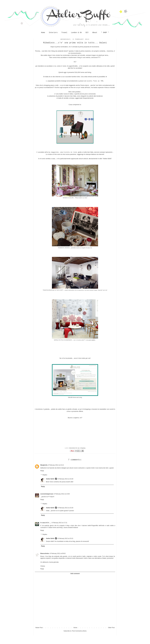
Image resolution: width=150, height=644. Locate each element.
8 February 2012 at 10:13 (56, 465)
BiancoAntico (45, 553)
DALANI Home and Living (75, 397)
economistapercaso (47, 494)
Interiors (53, 33)
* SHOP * (105, 33)
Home (43, 33)
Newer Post (39, 628)
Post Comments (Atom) (79, 631)
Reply (42, 471)
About (95, 33)
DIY (87, 33)
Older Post (111, 628)
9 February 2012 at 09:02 (58, 553)
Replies (45, 475)
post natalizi (92, 340)
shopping (83, 448)
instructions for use (74, 448)
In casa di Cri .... (46, 523)
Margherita (44, 465)
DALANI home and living (83, 72)
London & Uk (76, 33)
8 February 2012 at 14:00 (62, 494)
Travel (64, 33)
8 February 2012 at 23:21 (65, 538)
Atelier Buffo (50, 479)
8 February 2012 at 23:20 (65, 479)
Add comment (75, 574)
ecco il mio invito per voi (82, 358)
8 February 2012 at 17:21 (59, 523)
